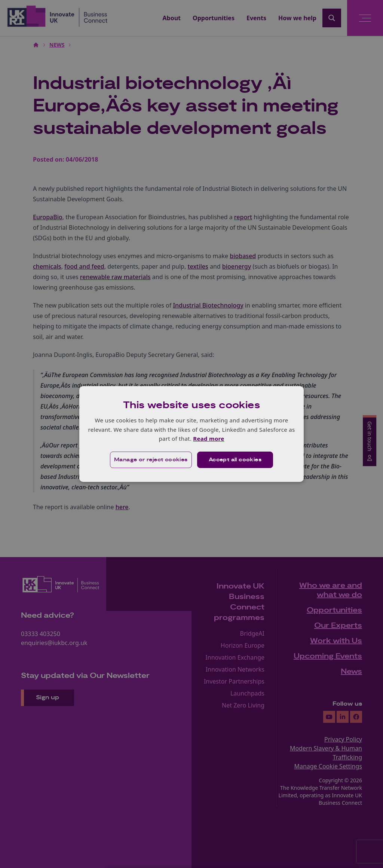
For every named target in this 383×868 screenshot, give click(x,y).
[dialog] (191, 434)
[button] (151, 460)
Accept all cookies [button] (235, 460)
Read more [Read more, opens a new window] (209, 438)
